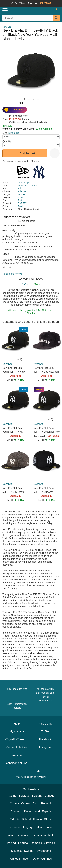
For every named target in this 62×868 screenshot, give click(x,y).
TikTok (45, 731)
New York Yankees (28, 186)
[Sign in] (44, 10)
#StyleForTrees (17, 739)
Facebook (45, 739)
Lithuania (22, 835)
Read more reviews (12, 274)
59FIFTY (22, 203)
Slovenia (16, 851)
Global (48, 819)
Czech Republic (42, 804)
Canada (49, 796)
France (37, 819)
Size (5, 133)
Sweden (29, 851)
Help (17, 724)
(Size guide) (14, 133)
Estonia (14, 819)
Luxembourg (38, 835)
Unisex (22, 194)
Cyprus (26, 804)
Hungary (27, 827)
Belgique (24, 796)
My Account (17, 731)
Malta (52, 835)
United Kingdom (20, 859)
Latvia (10, 835)
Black (21, 206)
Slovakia (50, 843)
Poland (11, 843)
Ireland (39, 827)
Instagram (45, 747)
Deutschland (32, 811)
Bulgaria (37, 796)
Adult (21, 188)
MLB (20, 197)
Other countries (42, 859)
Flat (20, 200)
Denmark (16, 811)
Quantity (7, 141)
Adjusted (22, 191)
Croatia (14, 804)
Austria (12, 796)
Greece (15, 827)
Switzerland (44, 851)
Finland (26, 819)
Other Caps (24, 183)
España (47, 811)
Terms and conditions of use (17, 759)
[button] (24, 99)
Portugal (23, 843)
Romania (36, 843)
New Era (7, 27)
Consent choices (17, 747)
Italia (49, 827)
